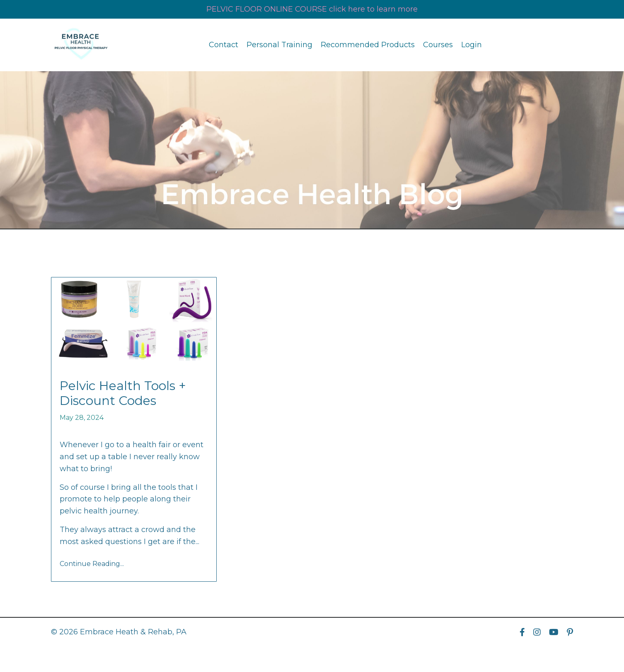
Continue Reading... (92, 564)
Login (472, 45)
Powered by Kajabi (546, 651)
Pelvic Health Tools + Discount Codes (123, 393)
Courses (438, 45)
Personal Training (279, 45)
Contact (224, 45)
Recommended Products (368, 45)
